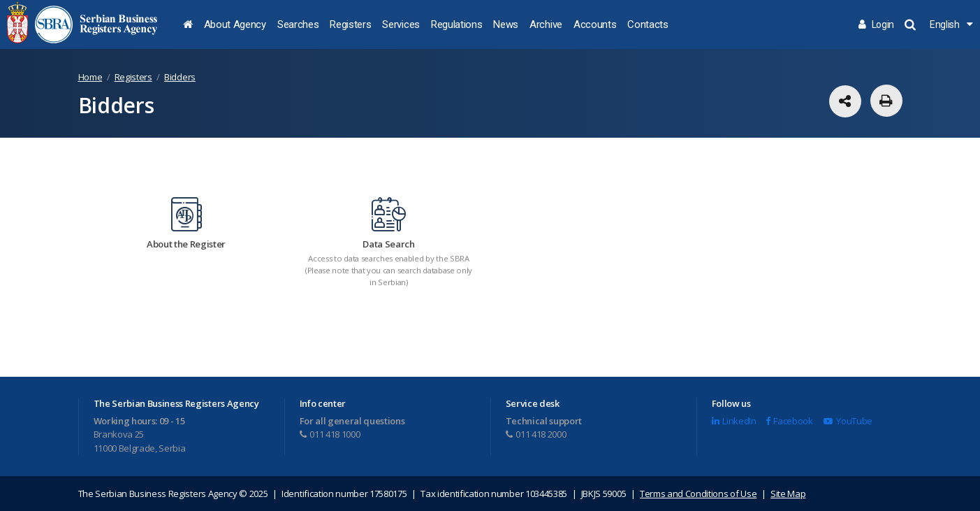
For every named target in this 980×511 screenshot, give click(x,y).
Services (401, 24)
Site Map (788, 494)
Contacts (648, 24)
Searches (298, 24)
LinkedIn (734, 421)
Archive (546, 24)
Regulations (456, 24)
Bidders (180, 77)
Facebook (789, 421)
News (506, 24)
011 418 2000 (536, 434)
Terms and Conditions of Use (698, 494)
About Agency (235, 24)
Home (90, 77)
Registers (350, 24)
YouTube (848, 421)
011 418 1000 (330, 434)
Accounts (595, 24)
